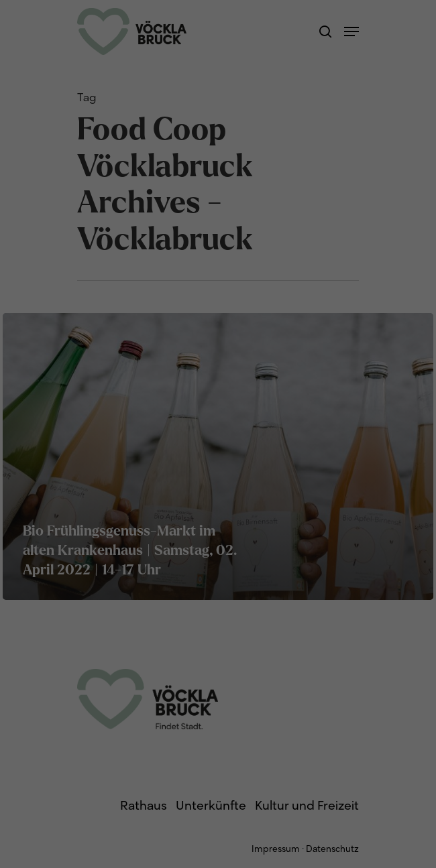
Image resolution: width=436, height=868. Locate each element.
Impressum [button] (287, 263)
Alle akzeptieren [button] (218, 155)
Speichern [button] (218, 195)
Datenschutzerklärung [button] (225, 263)
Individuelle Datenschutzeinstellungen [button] (218, 234)
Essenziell (95, 108)
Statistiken (200, 108)
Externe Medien (320, 108)
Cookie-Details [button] (157, 263)
